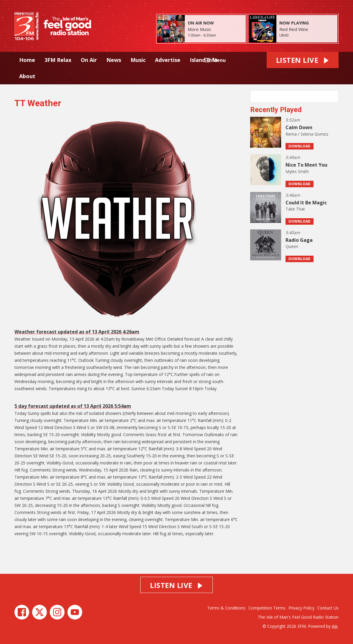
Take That (295, 209)
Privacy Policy (301, 608)
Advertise (168, 60)
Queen (292, 246)
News (114, 60)
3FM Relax (58, 60)
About (27, 76)
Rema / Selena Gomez (307, 134)
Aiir (335, 626)
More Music (199, 29)
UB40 (284, 35)
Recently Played (276, 110)
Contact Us (328, 608)
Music (138, 60)
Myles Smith (297, 171)
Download (300, 146)
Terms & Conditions (226, 608)
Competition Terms (267, 608)
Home (27, 60)
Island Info (204, 60)
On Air (89, 60)
